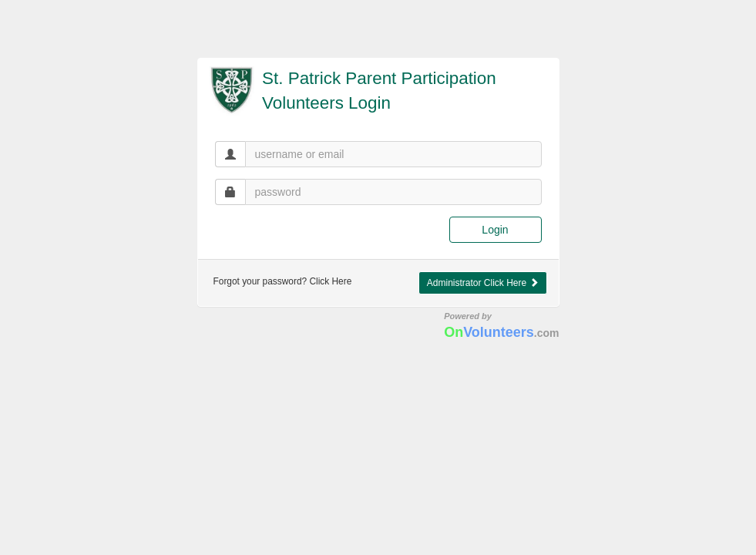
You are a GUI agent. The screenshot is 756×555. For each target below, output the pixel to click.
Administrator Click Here (483, 283)
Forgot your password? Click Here (283, 281)
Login (495, 230)
